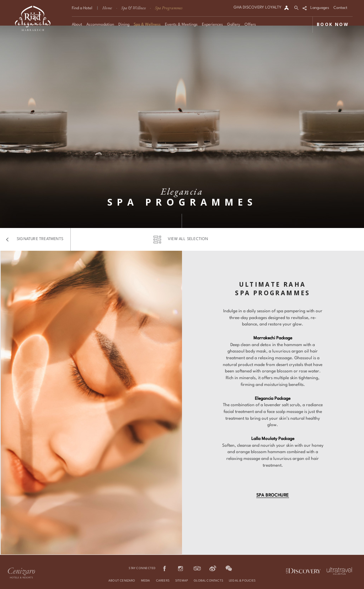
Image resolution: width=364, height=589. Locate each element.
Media (146, 581)
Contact (340, 8)
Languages (320, 8)
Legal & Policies (242, 581)
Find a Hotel (82, 8)
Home (107, 8)
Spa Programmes (169, 8)
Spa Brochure (273, 495)
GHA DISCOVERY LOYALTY (258, 8)
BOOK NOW (333, 24)
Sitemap (182, 581)
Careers (163, 581)
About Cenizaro (122, 581)
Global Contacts (208, 581)
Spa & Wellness (133, 8)
